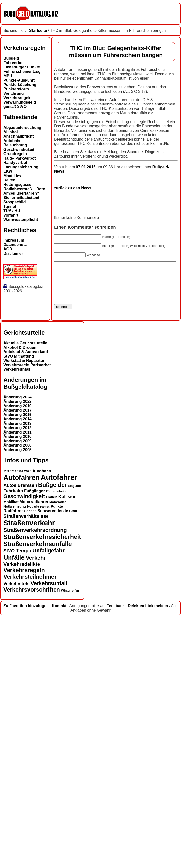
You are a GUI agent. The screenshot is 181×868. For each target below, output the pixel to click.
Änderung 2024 (18, 647)
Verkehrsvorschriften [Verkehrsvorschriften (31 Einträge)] (32, 839)
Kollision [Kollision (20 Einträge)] (68, 746)
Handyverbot (15, 163)
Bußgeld (11, 58)
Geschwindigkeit (19, 149)
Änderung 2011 (18, 682)
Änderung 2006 (18, 695)
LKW (8, 171)
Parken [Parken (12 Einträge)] (45, 756)
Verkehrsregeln (18, 98)
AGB (8, 249)
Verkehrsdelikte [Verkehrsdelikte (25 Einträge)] (22, 814)
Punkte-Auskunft (19, 80)
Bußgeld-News (115, 414)
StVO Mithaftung (19, 606)
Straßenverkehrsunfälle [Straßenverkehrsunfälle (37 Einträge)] (38, 793)
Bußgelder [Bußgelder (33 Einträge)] (53, 734)
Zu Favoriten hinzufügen (26, 855)
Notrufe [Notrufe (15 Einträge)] (33, 756)
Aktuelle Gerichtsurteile (25, 593)
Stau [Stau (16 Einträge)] (73, 760)
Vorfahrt (11, 215)
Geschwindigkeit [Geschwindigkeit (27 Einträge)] (24, 746)
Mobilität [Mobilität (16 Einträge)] (11, 751)
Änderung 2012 (18, 678)
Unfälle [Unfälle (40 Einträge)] (14, 807)
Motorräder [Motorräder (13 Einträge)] (58, 752)
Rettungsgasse (17, 184)
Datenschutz (15, 245)
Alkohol (11, 132)
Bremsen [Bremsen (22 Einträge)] (27, 735)
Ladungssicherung (21, 167)
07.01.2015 (36, 414)
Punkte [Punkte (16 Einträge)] (57, 756)
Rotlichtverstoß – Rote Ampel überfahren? (24, 191)
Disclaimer (13, 253)
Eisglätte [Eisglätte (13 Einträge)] (74, 736)
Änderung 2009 (18, 691)
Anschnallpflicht (19, 136)
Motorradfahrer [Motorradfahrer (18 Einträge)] (34, 751)
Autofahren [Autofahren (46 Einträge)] (22, 727)
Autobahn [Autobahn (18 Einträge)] (42, 720)
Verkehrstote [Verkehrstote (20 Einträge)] (16, 833)
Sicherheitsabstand (21, 198)
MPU (8, 76)
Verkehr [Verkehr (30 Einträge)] (36, 807)
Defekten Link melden (148, 855)
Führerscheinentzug (22, 71)
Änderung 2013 (18, 673)
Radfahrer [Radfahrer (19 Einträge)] (13, 760)
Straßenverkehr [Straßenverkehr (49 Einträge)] (29, 773)
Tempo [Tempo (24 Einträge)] (24, 800)
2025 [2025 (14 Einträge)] (28, 721)
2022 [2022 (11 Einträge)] (6, 721)
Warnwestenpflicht (21, 220)
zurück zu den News (22, 430)
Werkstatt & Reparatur (24, 610)
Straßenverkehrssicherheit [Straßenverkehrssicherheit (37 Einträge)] (42, 786)
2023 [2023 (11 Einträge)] (13, 721)
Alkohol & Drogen (20, 597)
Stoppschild (15, 202)
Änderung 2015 (18, 665)
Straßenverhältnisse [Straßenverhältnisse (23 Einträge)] (26, 766)
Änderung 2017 (18, 660)
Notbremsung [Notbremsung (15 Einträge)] (15, 756)
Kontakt (59, 855)
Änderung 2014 (18, 669)
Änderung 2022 (18, 651)
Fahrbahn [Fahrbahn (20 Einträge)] (13, 740)
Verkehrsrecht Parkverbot (27, 615)
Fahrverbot (14, 63)
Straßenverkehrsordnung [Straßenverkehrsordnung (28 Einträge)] (35, 780)
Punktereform (16, 89)
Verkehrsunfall (17, 619)
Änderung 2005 (18, 700)
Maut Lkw (12, 176)
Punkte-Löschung (20, 85)
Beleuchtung (15, 145)
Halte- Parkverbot (20, 158)
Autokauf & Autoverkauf (26, 602)
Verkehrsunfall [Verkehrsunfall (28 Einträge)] (49, 833)
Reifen (9, 180)
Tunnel (10, 206)
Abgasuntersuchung (22, 127)
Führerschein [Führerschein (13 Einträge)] (56, 741)
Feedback (116, 855)
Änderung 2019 (18, 656)
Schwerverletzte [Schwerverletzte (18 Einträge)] (53, 760)
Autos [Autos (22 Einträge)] (10, 735)
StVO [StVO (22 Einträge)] (9, 800)
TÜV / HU (12, 211)
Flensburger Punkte (22, 67)
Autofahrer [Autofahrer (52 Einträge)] (59, 727)
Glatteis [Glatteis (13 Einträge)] (52, 747)
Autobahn (13, 141)
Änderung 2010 (18, 686)
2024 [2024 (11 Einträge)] (20, 721)
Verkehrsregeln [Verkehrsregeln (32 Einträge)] (24, 820)
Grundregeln (15, 154)
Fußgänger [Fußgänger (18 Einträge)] (34, 740)
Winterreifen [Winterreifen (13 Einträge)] (70, 840)
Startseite (38, 31)
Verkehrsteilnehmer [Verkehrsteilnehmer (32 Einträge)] (30, 826)
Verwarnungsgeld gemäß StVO (20, 104)
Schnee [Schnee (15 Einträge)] (30, 761)
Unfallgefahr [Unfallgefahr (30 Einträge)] (48, 800)
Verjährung (14, 93)
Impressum (14, 240)
